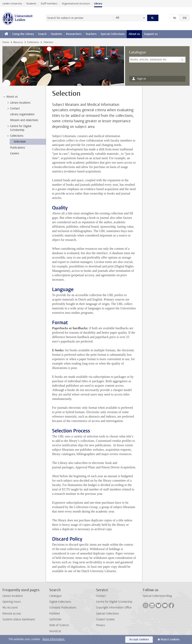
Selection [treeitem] (20, 142)
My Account (10, 608)
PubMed (54, 614)
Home (6, 42)
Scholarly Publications (63, 608)
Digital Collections (60, 602)
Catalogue (138, 52)
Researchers (74, 34)
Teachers (91, 34)
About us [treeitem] (10, 97)
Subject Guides (105, 619)
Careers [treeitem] (15, 153)
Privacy (101, 625)
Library (98, 4)
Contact (101, 596)
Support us (151, 34)
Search (42, 34)
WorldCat (55, 631)
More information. (54, 639)
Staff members (49, 4)
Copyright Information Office (114, 608)
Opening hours (12, 602)
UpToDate (55, 619)
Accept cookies (139, 639)
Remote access (12, 614)
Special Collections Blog (157, 596)
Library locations (13, 596)
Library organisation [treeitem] (22, 114)
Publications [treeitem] (17, 148)
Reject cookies (170, 639)
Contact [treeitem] (13, 109)
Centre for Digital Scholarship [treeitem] (19, 128)
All (118, 18)
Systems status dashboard (19, 619)
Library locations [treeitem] (18, 103)
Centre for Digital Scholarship (114, 602)
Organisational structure (76, 4)
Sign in (142, 79)
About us (134, 34)
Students (31, 4)
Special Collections (113, 34)
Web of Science (59, 625)
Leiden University (12, 4)
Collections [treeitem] (15, 136)
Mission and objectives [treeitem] (24, 120)
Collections (33, 42)
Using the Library (23, 34)
